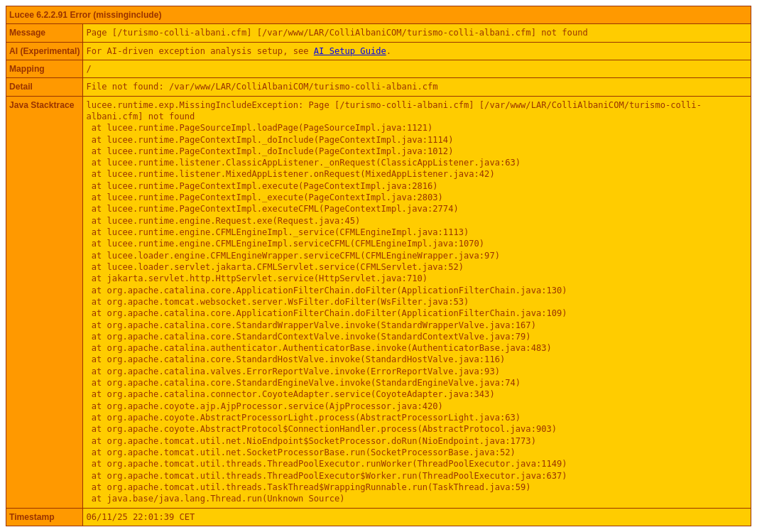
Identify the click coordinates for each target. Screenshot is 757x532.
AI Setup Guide (350, 51)
